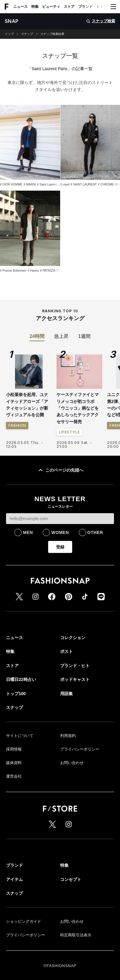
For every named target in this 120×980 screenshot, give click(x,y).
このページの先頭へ (60, 470)
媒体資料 (14, 763)
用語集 (66, 694)
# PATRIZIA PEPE (52, 271)
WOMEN (60, 532)
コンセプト (71, 879)
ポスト (66, 651)
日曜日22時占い (21, 679)
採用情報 (14, 749)
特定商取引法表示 (76, 935)
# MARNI (30, 184)
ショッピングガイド (24, 921)
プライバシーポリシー (80, 749)
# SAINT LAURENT (84, 184)
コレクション (73, 638)
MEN (28, 532)
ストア (69, 7)
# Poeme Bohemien (13, 271)
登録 (60, 547)
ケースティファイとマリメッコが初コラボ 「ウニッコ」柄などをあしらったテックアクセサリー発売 (78, 408)
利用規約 (68, 736)
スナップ (27, 34)
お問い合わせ (72, 763)
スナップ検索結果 (52, 34)
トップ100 (16, 694)
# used (65, 184)
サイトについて (20, 736)
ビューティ (51, 7)
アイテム (14, 879)
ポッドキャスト (75, 679)
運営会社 (14, 776)
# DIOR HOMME (11, 184)
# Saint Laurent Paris (51, 184)
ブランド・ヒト (91, 7)
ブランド (14, 865)
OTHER (95, 532)
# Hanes (33, 271)
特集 (35, 7)
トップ (9, 34)
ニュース (20, 7)
